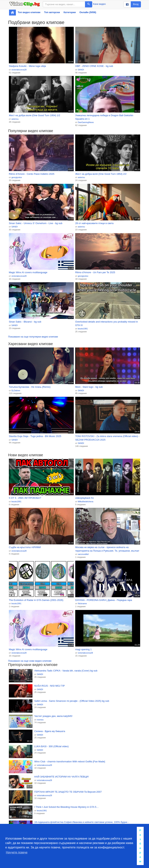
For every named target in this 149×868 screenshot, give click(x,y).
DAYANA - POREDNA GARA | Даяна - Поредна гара (104, 600)
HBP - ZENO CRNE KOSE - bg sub (94, 66)
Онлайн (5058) (88, 12)
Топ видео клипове (29, 12)
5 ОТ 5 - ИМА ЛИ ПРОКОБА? (25, 498)
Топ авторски (52, 12)
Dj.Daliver (16, 390)
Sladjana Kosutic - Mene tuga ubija (27, 66)
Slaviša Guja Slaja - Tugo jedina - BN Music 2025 (35, 436)
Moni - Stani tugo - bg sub (89, 387)
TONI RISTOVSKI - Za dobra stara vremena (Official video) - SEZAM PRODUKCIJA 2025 (107, 438)
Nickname (82, 603)
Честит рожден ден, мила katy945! (53, 716)
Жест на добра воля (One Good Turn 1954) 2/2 (101, 174)
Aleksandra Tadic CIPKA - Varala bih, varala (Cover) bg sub (66, 671)
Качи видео (99, 4)
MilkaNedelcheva (86, 502)
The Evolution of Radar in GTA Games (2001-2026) (36, 600)
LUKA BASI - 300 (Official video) (51, 746)
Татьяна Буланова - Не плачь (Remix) (30, 387)
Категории (70, 12)
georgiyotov (17, 177)
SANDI (81, 70)
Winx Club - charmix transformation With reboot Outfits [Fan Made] (70, 762)
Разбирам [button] (140, 846)
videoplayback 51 (84, 498)
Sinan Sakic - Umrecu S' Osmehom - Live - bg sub (36, 223)
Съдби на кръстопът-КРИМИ (25, 547)
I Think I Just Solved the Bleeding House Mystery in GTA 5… (66, 807)
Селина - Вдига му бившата (50, 731)
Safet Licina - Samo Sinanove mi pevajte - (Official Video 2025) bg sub (72, 701)
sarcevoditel (83, 554)
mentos (40, 720)
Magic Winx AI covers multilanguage (28, 272)
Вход (136, 4)
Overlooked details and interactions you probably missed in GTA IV (107, 323)
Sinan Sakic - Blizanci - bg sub (25, 322)
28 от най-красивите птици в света (94, 223)
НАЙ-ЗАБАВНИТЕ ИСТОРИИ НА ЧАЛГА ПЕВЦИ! (61, 777)
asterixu (15, 119)
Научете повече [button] (17, 852)
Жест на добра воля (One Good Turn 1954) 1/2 (34, 115)
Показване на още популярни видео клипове (33, 337)
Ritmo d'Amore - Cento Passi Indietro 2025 (32, 174)
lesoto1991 (83, 329)
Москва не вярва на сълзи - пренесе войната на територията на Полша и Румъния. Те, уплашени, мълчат (107, 549)
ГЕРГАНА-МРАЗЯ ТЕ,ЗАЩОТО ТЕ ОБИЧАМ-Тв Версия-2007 (68, 792)
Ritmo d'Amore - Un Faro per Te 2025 (95, 272)
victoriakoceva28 (19, 70)
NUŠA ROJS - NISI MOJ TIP (50, 686)
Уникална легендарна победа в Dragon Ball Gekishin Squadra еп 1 (104, 117)
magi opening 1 (83, 649)
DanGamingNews (86, 122)
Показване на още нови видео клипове (30, 661)
